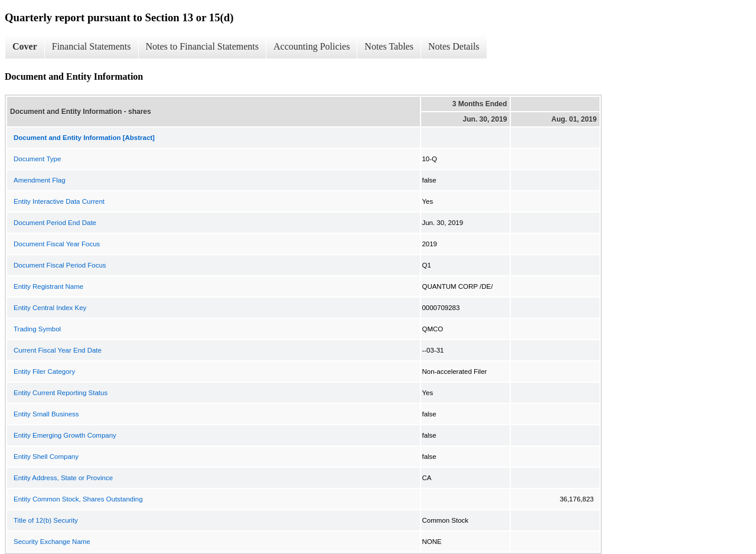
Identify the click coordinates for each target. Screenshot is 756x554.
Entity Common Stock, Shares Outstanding (78, 499)
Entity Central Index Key (50, 308)
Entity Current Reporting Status (61, 393)
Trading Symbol (37, 329)
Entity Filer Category (44, 371)
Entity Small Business (46, 414)
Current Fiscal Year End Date (58, 350)
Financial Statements (92, 46)
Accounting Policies (312, 46)
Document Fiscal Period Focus (60, 265)
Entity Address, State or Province (63, 478)
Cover (25, 46)
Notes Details (454, 46)
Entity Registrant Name (48, 286)
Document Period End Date (55, 223)
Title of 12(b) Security (46, 520)
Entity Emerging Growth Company (65, 435)
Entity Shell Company (46, 457)
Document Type (37, 159)
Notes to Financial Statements (203, 46)
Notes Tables (389, 46)
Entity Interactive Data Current (59, 201)
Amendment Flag (40, 180)
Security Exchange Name (52, 542)
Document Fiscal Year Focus (57, 244)
